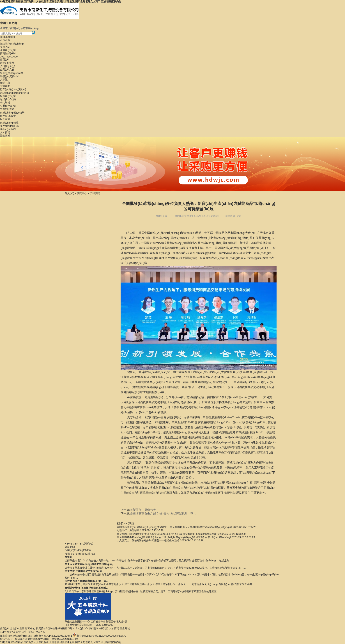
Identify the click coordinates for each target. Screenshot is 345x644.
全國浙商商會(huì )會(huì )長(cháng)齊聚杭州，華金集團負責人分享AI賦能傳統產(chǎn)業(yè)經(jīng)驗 (174, 527)
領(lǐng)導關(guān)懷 (11, 73)
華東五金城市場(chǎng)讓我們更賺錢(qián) (89, 564)
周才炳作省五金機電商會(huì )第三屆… (87, 581)
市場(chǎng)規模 (9, 123)
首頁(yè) (5, 59)
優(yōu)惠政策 (8, 116)
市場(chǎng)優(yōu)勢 (12, 113)
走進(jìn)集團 (7, 63)
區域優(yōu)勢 (8, 50)
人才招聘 (5, 132)
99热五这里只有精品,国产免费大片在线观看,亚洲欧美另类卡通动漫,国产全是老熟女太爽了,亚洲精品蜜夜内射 (61, 1)
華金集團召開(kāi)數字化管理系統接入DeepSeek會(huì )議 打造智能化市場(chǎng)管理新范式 (169, 534)
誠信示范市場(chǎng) (12, 44)
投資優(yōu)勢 (8, 96)
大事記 (4, 80)
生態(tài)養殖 (7, 109)
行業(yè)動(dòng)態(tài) (13, 89)
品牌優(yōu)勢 (8, 99)
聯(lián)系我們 (8, 129)
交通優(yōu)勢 (8, 106)
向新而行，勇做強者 (143, 510)
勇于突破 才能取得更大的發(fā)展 (83, 571)
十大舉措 (5, 103)
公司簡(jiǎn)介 (8, 66)
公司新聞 (5, 86)
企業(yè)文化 (7, 70)
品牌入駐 (5, 47)
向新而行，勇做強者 (128, 530)
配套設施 (5, 119)
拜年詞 (68, 557)
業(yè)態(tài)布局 (9, 126)
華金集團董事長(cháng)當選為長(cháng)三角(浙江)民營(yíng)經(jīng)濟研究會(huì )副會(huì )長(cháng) (174, 537)
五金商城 (5, 136)
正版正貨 (5, 40)
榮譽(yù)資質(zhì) (10, 76)
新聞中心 (5, 83)
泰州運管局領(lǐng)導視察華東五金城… (87, 588)
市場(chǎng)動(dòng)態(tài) (15, 93)
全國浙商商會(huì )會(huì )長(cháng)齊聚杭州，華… (163, 514)
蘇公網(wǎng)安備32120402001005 (97, 636)
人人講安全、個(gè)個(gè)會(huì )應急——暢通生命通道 (148, 540)
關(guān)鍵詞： (9, 37)
